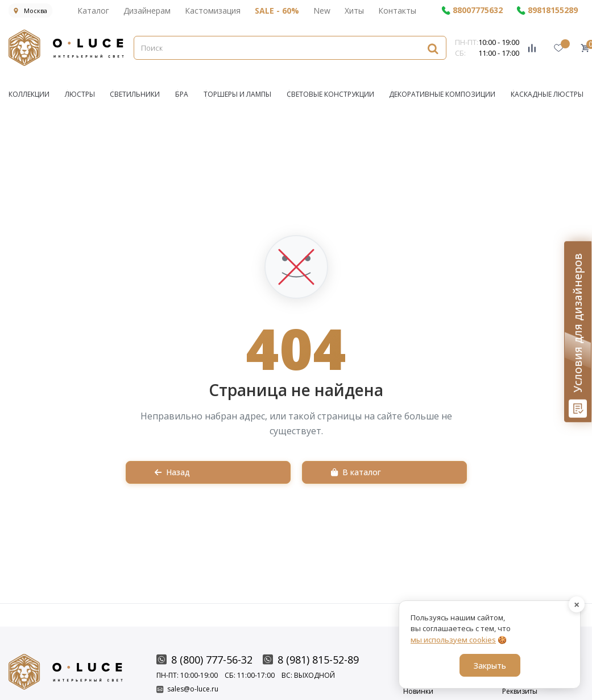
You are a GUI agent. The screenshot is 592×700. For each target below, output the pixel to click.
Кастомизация (213, 11)
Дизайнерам (147, 11)
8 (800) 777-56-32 (204, 660)
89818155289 (547, 11)
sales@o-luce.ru (187, 689)
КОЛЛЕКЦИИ (29, 94)
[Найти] (433, 48)
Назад (172, 472)
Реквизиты (520, 691)
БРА (182, 94)
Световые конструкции (330, 94)
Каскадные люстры (547, 94)
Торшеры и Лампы (237, 94)
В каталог (356, 472)
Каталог (93, 11)
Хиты (354, 11)
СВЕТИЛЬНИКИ (135, 94)
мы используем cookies (453, 640)
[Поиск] (290, 48)
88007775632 (472, 11)
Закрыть (490, 666)
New (322, 11)
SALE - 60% (277, 11)
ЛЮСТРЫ (80, 94)
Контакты (397, 11)
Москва (30, 11)
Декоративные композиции (442, 94)
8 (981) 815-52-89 (311, 660)
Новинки (418, 691)
